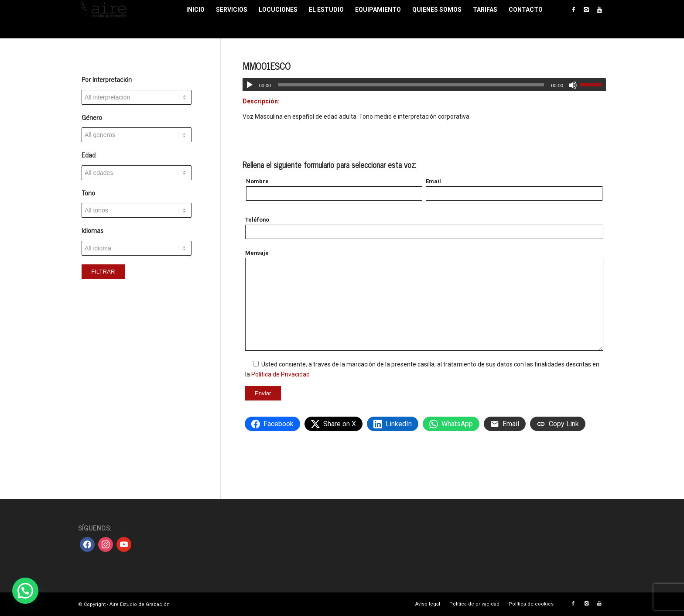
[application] (424, 85)
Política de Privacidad (280, 374)
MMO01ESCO (267, 66)
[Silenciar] (573, 85)
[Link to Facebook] (573, 10)
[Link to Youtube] (599, 10)
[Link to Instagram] (586, 10)
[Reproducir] (250, 85)
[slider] (411, 85)
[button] (25, 591)
